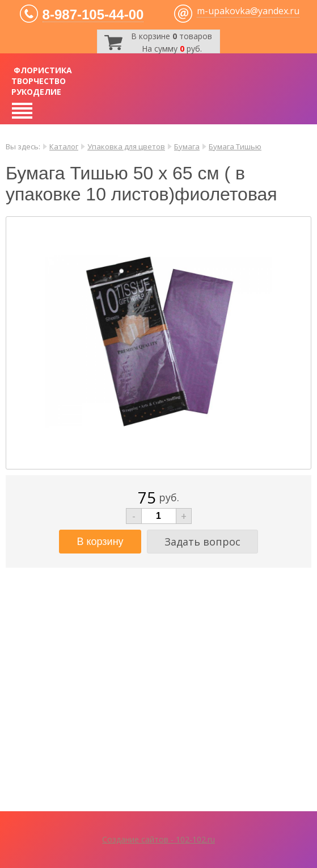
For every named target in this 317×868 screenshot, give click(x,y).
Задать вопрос (202, 542)
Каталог (64, 146)
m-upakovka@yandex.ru (248, 11)
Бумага (187, 146)
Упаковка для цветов (126, 146)
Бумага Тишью (235, 146)
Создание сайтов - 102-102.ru (158, 839)
